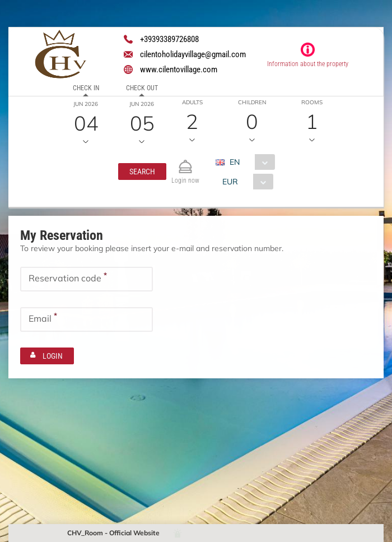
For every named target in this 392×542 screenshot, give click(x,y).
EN (235, 162)
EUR (230, 182)
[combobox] (249, 162)
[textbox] (87, 279)
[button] (142, 172)
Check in (86, 88)
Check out (142, 88)
